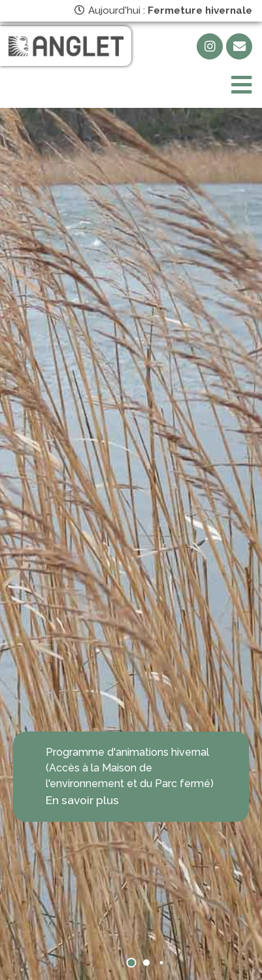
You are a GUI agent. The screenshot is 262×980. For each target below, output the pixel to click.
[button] (131, 963)
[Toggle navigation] (241, 85)
